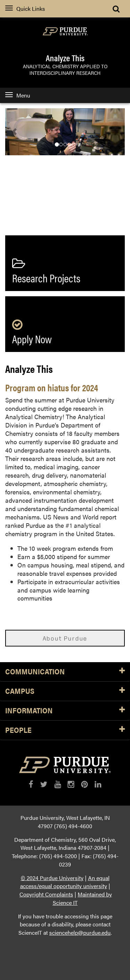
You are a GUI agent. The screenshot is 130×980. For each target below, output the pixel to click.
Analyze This (65, 58)
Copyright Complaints (46, 894)
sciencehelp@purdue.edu (80, 932)
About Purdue (65, 638)
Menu (18, 95)
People (65, 730)
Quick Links (25, 9)
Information (65, 711)
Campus (65, 691)
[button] (14, 132)
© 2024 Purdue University (52, 878)
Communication (65, 672)
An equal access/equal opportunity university (65, 882)
